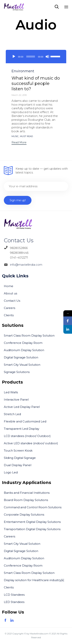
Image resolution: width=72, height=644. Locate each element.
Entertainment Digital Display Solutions (32, 522)
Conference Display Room (23, 343)
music (15, 136)
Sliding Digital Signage (20, 458)
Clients (9, 315)
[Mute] (47, 57)
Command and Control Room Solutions (33, 507)
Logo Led (11, 472)
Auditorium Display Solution (24, 350)
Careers (10, 308)
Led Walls (11, 392)
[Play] (14, 57)
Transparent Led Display (22, 429)
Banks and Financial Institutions (27, 493)
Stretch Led (12, 414)
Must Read (26, 136)
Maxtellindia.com (39, 634)
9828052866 (19, 248)
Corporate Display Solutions (24, 515)
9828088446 (16, 253)
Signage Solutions (17, 372)
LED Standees (14, 602)
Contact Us (12, 301)
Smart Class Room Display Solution (29, 336)
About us (10, 293)
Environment (23, 71)
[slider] (31, 57)
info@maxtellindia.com (25, 265)
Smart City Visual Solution (22, 365)
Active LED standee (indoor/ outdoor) (31, 443)
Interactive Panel (16, 400)
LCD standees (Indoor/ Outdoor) (27, 436)
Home (9, 286)
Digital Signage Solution (21, 357)
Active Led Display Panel (22, 407)
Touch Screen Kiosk (18, 451)
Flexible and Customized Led (25, 421)
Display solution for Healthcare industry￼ (34, 580)
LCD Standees (14, 595)
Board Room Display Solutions (26, 500)
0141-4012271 (16, 258)
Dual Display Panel (18, 465)
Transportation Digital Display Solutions (32, 529)
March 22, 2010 (19, 95)
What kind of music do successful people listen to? (36, 83)
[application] (36, 57)
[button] (19, 143)
